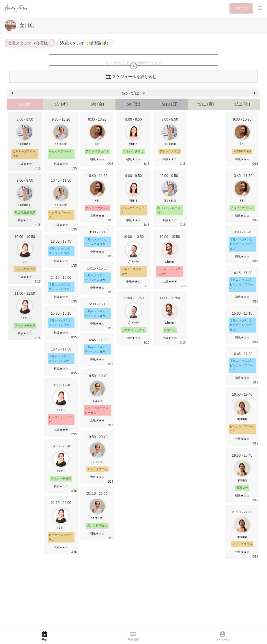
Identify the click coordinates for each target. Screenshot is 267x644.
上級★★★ (61, 430)
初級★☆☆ (61, 164)
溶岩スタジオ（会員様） (30, 43)
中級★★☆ (61, 225)
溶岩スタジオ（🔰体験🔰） (85, 43)
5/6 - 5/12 (133, 93)
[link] (44, 636)
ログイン (241, 8)
